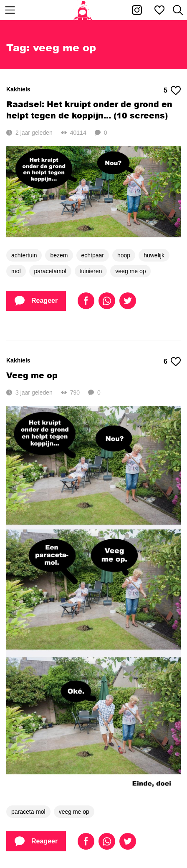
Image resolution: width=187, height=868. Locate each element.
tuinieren (91, 271)
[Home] (83, 10)
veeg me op (130, 271)
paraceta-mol (28, 812)
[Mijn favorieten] (159, 10)
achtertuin (24, 255)
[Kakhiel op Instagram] (137, 10)
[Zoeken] (178, 10)
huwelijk (154, 255)
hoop (124, 255)
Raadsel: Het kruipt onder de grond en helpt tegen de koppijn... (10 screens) (89, 110)
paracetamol (50, 271)
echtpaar (93, 255)
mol (16, 271)
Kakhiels (18, 89)
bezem (59, 255)
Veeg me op (32, 375)
